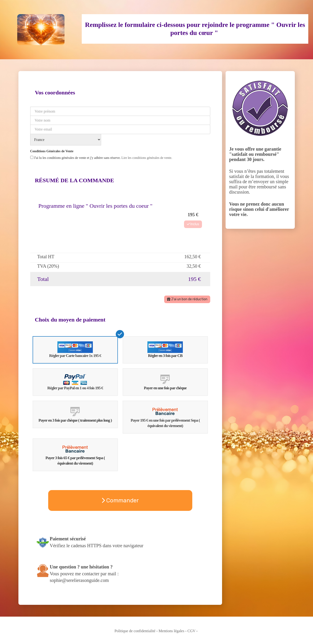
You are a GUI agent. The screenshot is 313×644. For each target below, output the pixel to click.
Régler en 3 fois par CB (165, 350)
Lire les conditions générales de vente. (147, 158)
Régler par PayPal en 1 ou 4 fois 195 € (75, 382)
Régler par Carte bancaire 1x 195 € (75, 350)
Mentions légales (171, 631)
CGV (192, 631)
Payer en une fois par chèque (165, 382)
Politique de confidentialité (135, 631)
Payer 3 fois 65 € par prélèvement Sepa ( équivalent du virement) (75, 455)
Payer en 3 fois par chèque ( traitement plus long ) (75, 414)
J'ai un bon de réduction (187, 299)
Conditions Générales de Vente (52, 151)
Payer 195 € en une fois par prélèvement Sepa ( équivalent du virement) (165, 417)
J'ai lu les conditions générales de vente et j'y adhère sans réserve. (101, 158)
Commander (120, 500)
